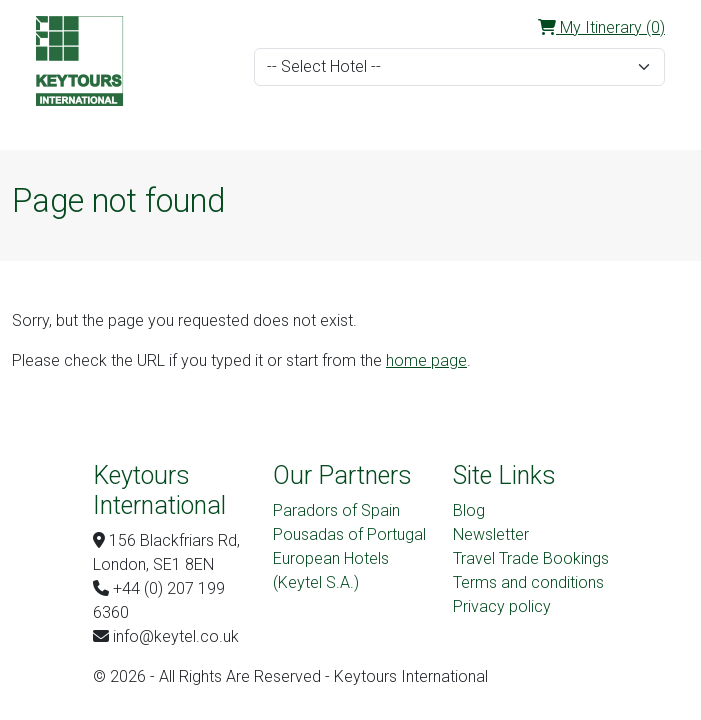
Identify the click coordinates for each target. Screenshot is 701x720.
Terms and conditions (528, 582)
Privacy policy (502, 606)
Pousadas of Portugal (349, 534)
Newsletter (491, 534)
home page (426, 360)
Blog (469, 510)
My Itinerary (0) (601, 27)
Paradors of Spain (336, 510)
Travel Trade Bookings (531, 558)
